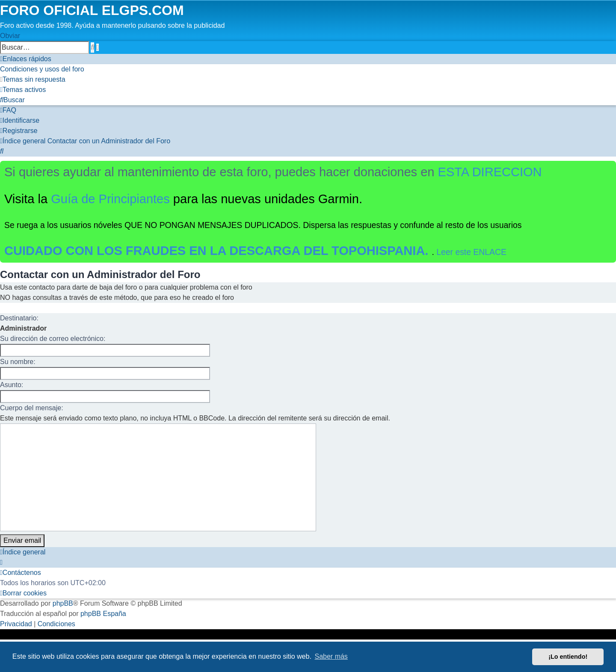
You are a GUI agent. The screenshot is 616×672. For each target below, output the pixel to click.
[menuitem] (42, 69)
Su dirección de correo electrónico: (53, 339)
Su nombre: (18, 362)
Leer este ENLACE (471, 252)
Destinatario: (19, 318)
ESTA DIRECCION (490, 172)
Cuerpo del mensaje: (32, 408)
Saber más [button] (331, 656)
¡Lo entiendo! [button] (568, 657)
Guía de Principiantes (110, 199)
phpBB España (103, 614)
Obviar (10, 36)
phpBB (63, 603)
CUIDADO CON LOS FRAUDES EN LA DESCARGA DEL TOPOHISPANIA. (218, 251)
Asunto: (12, 385)
